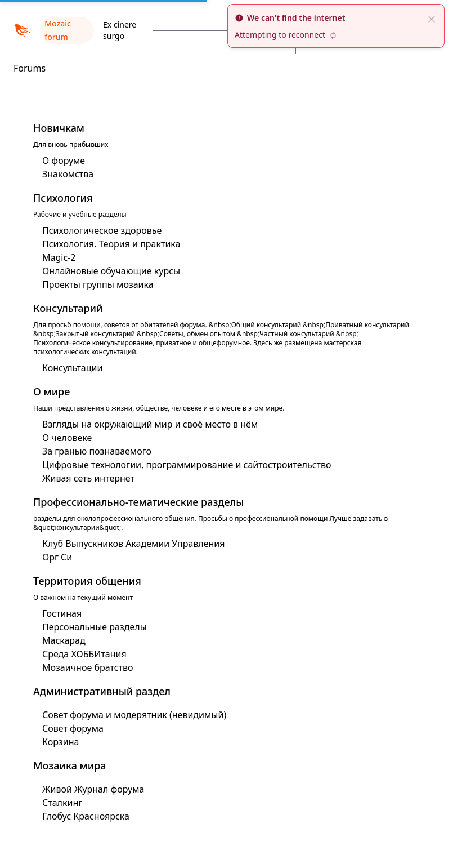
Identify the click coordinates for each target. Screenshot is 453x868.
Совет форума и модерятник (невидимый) (134, 715)
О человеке (67, 438)
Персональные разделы (95, 627)
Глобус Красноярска (86, 816)
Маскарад (64, 640)
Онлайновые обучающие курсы (111, 271)
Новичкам (59, 128)
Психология (63, 198)
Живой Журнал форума (93, 789)
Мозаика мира (70, 765)
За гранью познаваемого (97, 451)
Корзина (60, 742)
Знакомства (68, 174)
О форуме (64, 161)
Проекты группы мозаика (98, 284)
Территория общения (87, 581)
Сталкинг (62, 803)
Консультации (72, 368)
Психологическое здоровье (102, 230)
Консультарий (68, 308)
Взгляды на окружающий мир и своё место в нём (150, 424)
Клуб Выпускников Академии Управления (134, 544)
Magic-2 (59, 257)
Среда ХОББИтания (84, 654)
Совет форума (73, 728)
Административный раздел (102, 691)
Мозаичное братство (88, 667)
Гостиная (62, 613)
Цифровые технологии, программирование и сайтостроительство (187, 465)
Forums (30, 68)
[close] (432, 18)
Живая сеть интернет (88, 478)
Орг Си (57, 557)
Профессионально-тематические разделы (138, 502)
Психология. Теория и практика (111, 244)
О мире (51, 391)
